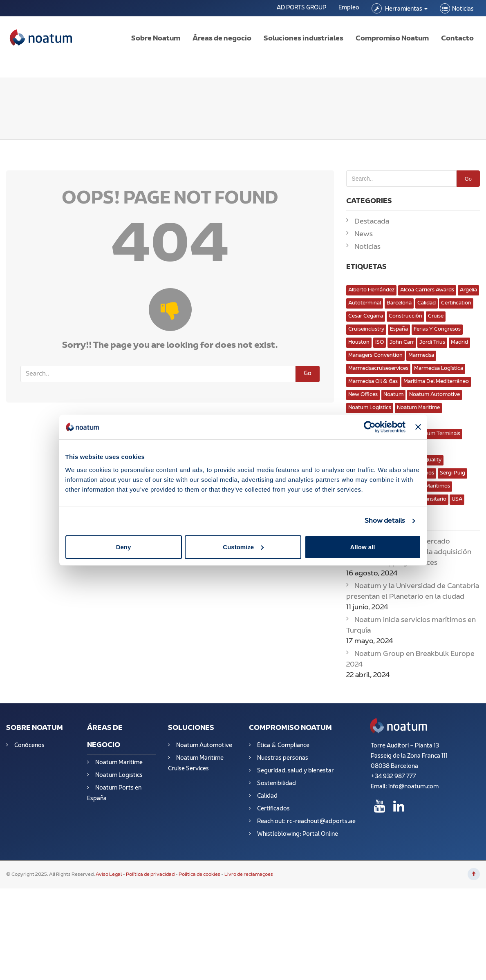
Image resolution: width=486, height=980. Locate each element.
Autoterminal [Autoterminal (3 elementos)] (365, 303)
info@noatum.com (413, 787)
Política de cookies (199, 875)
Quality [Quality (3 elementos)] (433, 460)
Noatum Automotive (204, 746)
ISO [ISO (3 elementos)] (380, 342)
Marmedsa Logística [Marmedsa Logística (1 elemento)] (439, 369)
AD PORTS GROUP (301, 8)
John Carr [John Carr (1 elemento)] (402, 342)
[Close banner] (418, 427)
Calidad (267, 796)
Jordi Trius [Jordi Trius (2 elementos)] (432, 342)
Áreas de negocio (222, 39)
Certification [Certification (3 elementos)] (456, 303)
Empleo (349, 8)
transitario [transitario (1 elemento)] (433, 499)
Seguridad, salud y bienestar (296, 771)
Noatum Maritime (119, 763)
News (364, 235)
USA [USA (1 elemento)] (457, 499)
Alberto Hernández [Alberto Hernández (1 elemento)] (371, 290)
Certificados (273, 809)
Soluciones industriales (303, 39)
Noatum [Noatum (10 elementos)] (393, 395)
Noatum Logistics (119, 775)
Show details (385, 521)
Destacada (372, 222)
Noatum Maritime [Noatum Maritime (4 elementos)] (418, 408)
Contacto (457, 39)
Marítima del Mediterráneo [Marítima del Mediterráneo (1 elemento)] (436, 382)
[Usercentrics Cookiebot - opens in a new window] (370, 427)
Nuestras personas (283, 758)
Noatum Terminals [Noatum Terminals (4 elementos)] (438, 434)
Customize (243, 547)
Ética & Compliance (283, 746)
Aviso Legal (109, 875)
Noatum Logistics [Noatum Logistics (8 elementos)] (370, 408)
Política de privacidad (150, 875)
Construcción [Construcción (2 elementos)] (405, 316)
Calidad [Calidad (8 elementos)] (427, 303)
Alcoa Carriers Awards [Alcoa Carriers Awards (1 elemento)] (427, 290)
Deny (124, 547)
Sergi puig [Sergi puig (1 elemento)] (452, 473)
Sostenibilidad (277, 784)
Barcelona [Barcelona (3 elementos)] (399, 303)
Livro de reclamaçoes (249, 875)
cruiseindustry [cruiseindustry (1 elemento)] (366, 329)
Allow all (363, 547)
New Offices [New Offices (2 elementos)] (363, 395)
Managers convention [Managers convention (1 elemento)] (375, 356)
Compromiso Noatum (392, 39)
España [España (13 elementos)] (399, 329)
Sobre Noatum (156, 39)
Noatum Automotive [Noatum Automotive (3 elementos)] (434, 395)
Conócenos (29, 746)
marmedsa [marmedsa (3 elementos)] (421, 356)
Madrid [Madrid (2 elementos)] (459, 342)
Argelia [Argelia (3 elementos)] (468, 290)
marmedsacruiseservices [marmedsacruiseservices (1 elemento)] (378, 369)
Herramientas (406, 9)
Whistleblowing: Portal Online (298, 834)
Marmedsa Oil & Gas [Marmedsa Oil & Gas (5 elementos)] (373, 382)
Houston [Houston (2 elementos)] (359, 342)
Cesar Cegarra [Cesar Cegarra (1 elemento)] (366, 316)
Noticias (463, 9)
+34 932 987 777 (393, 777)
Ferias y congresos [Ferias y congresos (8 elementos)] (437, 329)
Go (308, 374)
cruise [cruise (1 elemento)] (436, 316)
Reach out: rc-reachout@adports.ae (306, 822)
